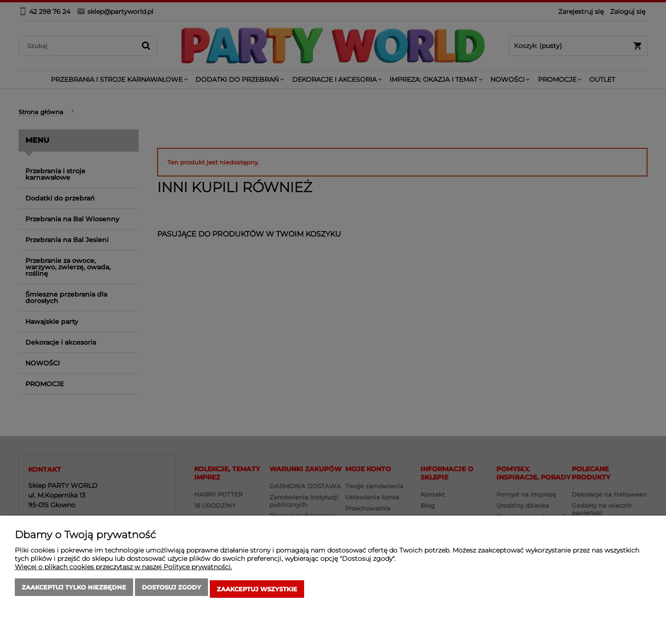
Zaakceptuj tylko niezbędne (74, 591)
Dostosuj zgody (171, 591)
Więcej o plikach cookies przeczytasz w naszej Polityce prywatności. (123, 571)
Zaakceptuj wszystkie (257, 591)
